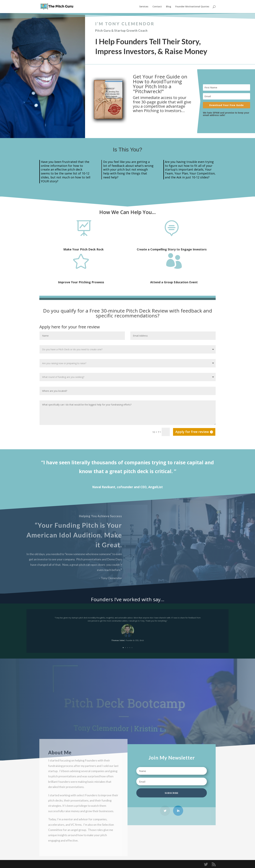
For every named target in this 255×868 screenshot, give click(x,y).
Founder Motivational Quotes (192, 7)
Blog (169, 7)
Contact (157, 7)
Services (144, 7)
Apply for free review (192, 432)
